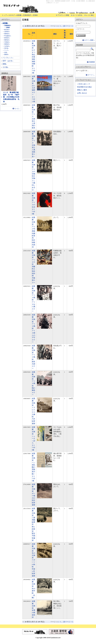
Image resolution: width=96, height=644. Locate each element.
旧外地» (6, 48)
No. (29, 34)
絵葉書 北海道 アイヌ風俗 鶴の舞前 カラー (34, 383)
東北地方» (7, 30)
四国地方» (7, 44)
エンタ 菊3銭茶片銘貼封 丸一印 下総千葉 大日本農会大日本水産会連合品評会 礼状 (11, 97)
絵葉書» (5, 23)
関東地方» (7, 34)
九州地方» (7, 46)
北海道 (35, 15)
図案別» (6, 54)
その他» (5, 67)
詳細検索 (92, 62)
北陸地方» (7, 32)
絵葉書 (19, 15)
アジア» (6, 50)
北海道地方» (8, 25)
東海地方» (7, 38)
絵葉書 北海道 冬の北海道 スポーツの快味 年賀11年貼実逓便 (33, 560)
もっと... (17, 109)
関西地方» (7, 40)
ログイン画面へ (89, 40)
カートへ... (91, 75)
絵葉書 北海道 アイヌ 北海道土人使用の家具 (33, 116)
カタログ (12, 15)
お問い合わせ (82, 93)
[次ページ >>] (68, 26)
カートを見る (77, 15)
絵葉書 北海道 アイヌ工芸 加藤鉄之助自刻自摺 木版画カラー (33, 267)
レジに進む (90, 15)
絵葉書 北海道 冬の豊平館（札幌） (33, 589)
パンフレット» (8, 58)
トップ (4, 15)
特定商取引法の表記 (84, 87)
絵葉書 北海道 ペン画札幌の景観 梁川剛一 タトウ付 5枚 (34, 467)
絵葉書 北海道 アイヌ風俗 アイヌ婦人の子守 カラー (34, 328)
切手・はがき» (8, 61)
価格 (71, 34)
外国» (6, 52)
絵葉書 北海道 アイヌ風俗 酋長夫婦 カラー (34, 357)
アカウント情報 (63, 15)
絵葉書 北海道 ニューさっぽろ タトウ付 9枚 (34, 438)
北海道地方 (27, 15)
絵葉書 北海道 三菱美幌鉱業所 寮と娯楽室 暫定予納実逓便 (33, 524)
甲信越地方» (8, 36)
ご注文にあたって (84, 84)
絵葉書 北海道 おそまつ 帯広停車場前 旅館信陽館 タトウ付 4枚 (34, 57)
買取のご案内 (82, 90)
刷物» (5, 64)
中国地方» (7, 42)
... (62, 26)
